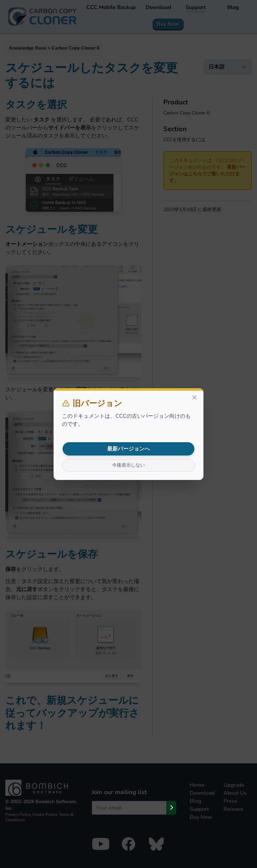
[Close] (194, 397)
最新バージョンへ (128, 449)
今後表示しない (128, 465)
